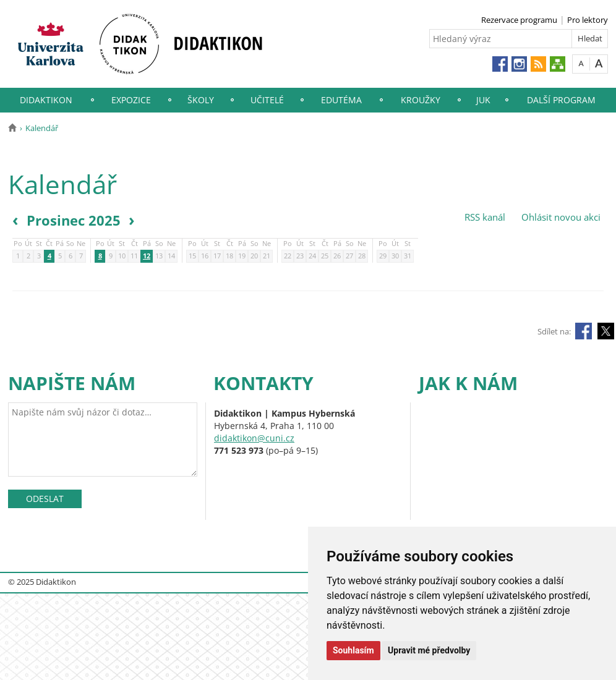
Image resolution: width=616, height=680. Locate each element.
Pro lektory (588, 20)
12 (147, 256)
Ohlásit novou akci (560, 217)
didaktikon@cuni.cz (254, 438)
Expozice (131, 100)
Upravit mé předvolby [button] (429, 650)
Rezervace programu (519, 20)
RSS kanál (485, 217)
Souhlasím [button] (353, 650)
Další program (561, 100)
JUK (483, 100)
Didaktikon (46, 100)
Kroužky (421, 100)
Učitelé (267, 100)
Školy (201, 100)
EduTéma (341, 100)
